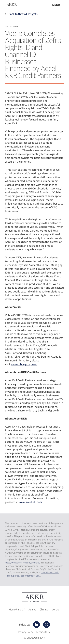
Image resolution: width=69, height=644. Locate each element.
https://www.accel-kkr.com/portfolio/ (23, 563)
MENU (58, 5)
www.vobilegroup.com (24, 364)
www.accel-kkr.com (30, 502)
